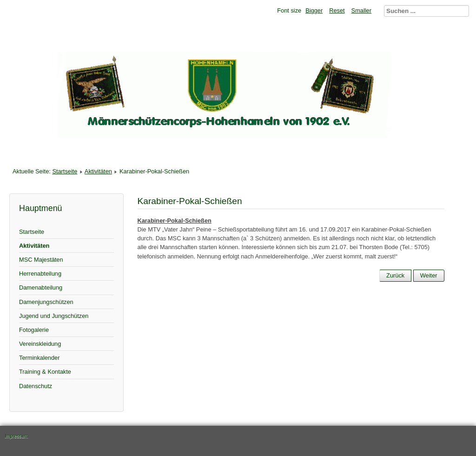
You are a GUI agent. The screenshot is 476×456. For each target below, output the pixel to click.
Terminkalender (40, 358)
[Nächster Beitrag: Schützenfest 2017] (429, 276)
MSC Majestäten (41, 260)
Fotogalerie (34, 330)
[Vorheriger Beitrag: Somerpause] (395, 276)
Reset (337, 10)
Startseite (65, 171)
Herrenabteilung (40, 274)
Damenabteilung (41, 287)
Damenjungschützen (46, 302)
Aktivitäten (98, 171)
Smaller (361, 10)
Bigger (314, 10)
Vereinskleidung (40, 344)
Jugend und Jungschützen (54, 316)
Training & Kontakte (45, 372)
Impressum (17, 436)
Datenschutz (36, 386)
